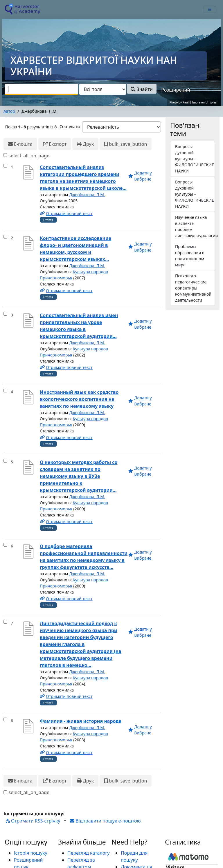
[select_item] (5, 166)
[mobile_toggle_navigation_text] (210, 10)
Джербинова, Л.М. (87, 195)
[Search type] (103, 89)
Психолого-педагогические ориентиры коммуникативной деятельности (193, 288)
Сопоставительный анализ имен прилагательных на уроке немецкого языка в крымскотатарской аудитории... (79, 326)
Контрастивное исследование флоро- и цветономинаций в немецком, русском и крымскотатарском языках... (75, 249)
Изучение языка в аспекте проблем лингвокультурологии (195, 226)
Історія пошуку (31, 853)
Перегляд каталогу (88, 853)
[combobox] (41, 89)
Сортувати (70, 127)
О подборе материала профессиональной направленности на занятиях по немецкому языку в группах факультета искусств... (84, 557)
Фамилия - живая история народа (81, 721)
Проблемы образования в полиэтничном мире (190, 256)
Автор (9, 111)
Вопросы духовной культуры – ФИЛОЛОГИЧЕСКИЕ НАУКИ (195, 159)
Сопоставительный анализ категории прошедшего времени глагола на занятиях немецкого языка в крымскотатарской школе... (83, 178)
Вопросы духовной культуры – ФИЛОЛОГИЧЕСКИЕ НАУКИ (195, 194)
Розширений (176, 90)
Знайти (142, 89)
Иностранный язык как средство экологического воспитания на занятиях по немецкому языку (79, 399)
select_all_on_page (29, 156)
